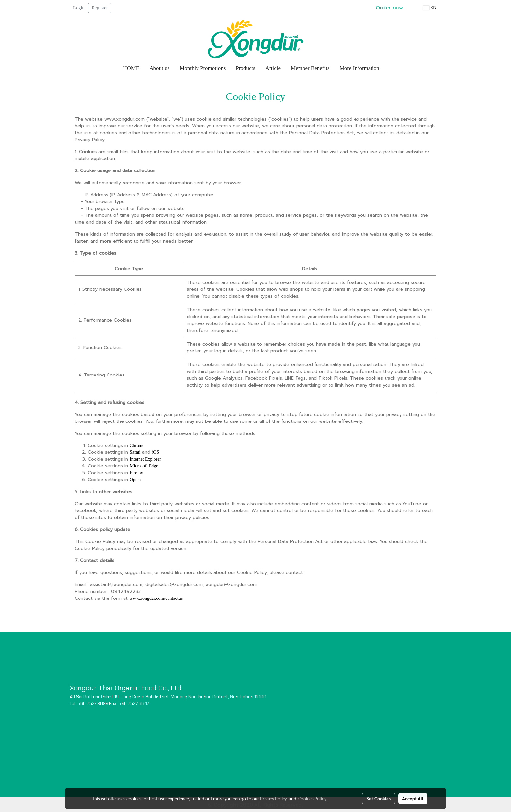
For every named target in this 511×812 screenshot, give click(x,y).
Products (245, 68)
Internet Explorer (145, 459)
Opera (135, 480)
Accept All (413, 798)
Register (100, 8)
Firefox (136, 473)
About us (159, 68)
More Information (359, 68)
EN (430, 8)
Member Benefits (310, 68)
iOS (155, 452)
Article (273, 68)
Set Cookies (379, 798)
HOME (131, 68)
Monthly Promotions (203, 68)
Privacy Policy (273, 798)
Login (79, 8)
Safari (135, 452)
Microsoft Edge (144, 466)
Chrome (137, 445)
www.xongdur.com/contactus (156, 598)
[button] (390, 68)
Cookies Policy (312, 798)
